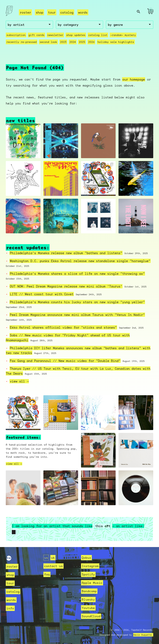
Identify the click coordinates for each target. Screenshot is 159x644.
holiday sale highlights (116, 42)
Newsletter (55, 35)
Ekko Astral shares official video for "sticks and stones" (63, 327)
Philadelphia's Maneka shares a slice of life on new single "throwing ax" (77, 274)
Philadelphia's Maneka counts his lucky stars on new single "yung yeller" (77, 302)
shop (39, 12)
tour (52, 12)
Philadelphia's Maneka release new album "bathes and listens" (66, 253)
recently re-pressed (22, 42)
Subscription (16, 35)
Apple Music (92, 583)
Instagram (90, 566)
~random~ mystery (123, 35)
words (83, 12)
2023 (63, 42)
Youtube (88, 608)
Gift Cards (36, 35)
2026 (91, 42)
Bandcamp (89, 591)
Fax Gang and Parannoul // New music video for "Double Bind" (65, 361)
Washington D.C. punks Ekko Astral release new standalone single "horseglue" (80, 261)
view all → (19, 381)
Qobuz (86, 558)
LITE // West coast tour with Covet (42, 294)
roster (25, 12)
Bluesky (88, 599)
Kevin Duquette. (143, 635)
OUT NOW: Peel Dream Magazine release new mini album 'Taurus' (66, 286)
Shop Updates (76, 35)
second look (48, 42)
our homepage (134, 79)
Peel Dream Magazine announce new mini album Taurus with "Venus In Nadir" (77, 315)
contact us (53, 566)
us (46, 558)
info (10, 608)
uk (53, 558)
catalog (67, 12)
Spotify (88, 574)
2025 (82, 42)
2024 (73, 42)
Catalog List (98, 35)
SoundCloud (91, 616)
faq (47, 574)
